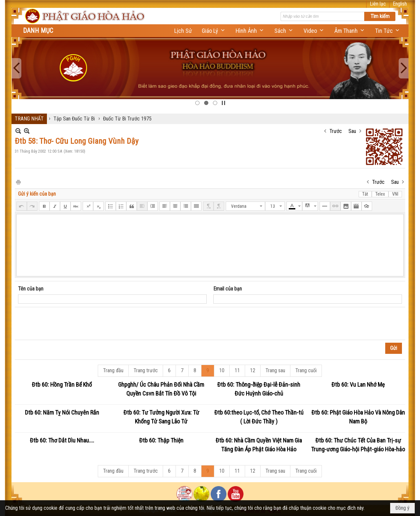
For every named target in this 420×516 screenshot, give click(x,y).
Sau (352, 131)
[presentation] (68, 324)
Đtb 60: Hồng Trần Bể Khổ (62, 385)
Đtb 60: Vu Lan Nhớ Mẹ (358, 385)
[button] (214, 31)
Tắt (365, 194)
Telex (380, 194)
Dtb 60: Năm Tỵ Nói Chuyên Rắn (62, 412)
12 (253, 370)
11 (237, 370)
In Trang (18, 182)
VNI (395, 194)
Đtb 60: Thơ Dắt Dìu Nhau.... (62, 440)
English (400, 4)
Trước (336, 131)
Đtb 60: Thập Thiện (161, 440)
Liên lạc (378, 4)
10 (222, 370)
